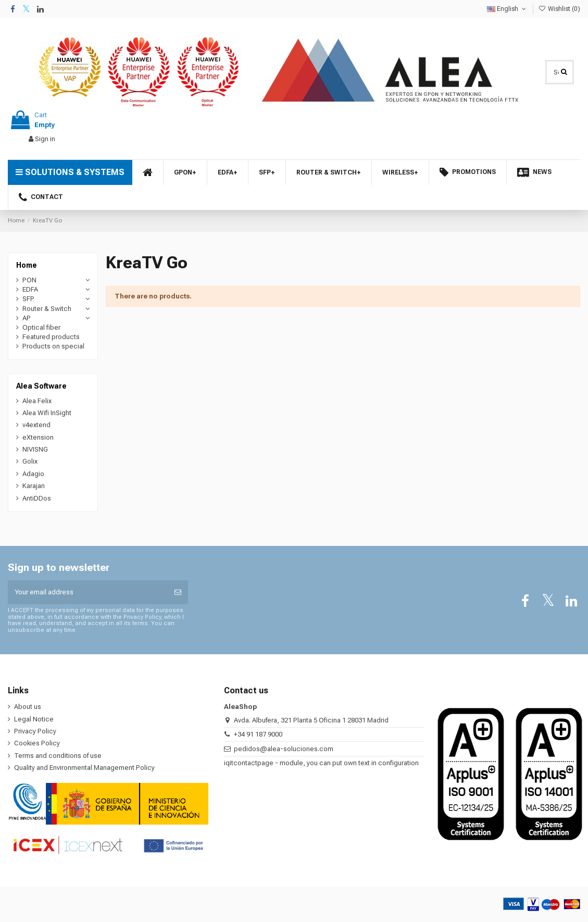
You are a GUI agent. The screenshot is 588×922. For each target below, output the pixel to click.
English (507, 9)
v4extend (36, 425)
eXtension (38, 437)
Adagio (33, 474)
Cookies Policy (37, 743)
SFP (28, 299)
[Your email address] (88, 592)
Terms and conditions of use (58, 756)
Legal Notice (34, 719)
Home (27, 265)
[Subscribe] (178, 592)
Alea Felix (37, 401)
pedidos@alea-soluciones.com (284, 749)
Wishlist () (559, 9)
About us (28, 707)
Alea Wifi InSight (47, 413)
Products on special (53, 346)
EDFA (30, 289)
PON (29, 280)
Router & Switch (47, 309)
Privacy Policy (35, 731)
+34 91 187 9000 (258, 734)
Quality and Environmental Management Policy (84, 768)
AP (27, 318)
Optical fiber (41, 327)
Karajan (34, 486)
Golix (30, 461)
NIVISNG (35, 449)
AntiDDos (37, 498)
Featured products (51, 337)
